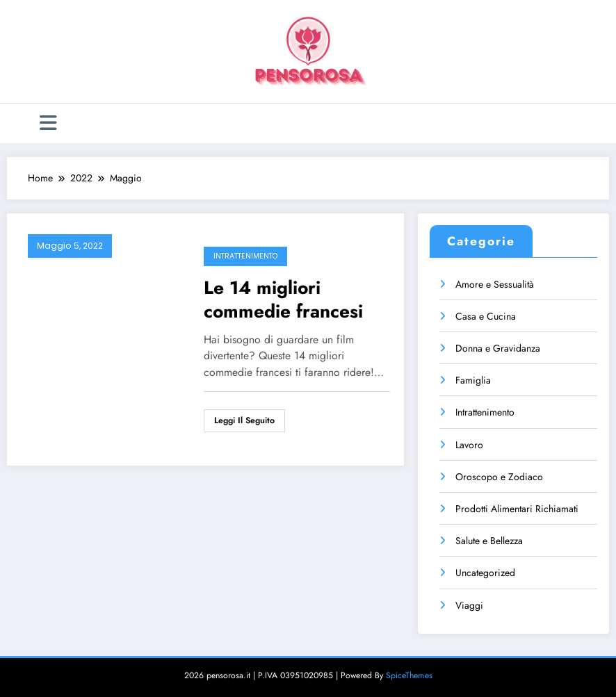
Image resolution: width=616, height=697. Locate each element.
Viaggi (469, 605)
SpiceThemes (409, 675)
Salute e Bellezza (489, 541)
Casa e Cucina (486, 316)
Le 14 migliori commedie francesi (283, 300)
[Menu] (48, 123)
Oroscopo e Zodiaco (499, 477)
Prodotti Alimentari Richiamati (517, 509)
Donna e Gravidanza (498, 348)
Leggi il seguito (244, 420)
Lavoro (469, 445)
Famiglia (473, 380)
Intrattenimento (245, 256)
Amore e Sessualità (495, 284)
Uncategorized (485, 573)
